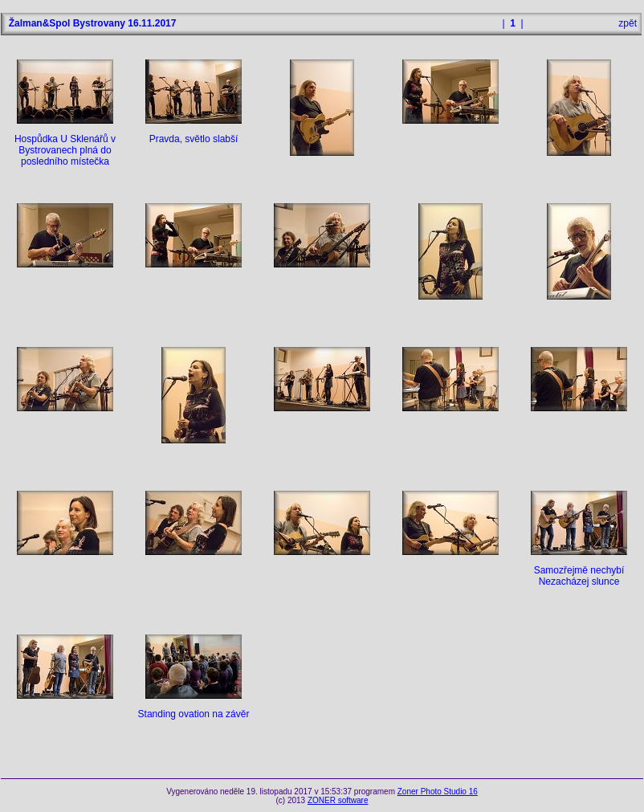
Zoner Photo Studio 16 (438, 792)
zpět (628, 23)
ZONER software (338, 800)
